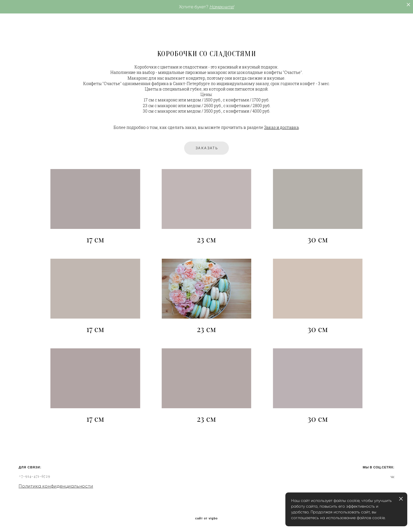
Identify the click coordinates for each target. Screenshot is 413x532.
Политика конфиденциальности (56, 486)
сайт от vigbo (206, 519)
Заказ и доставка (281, 128)
